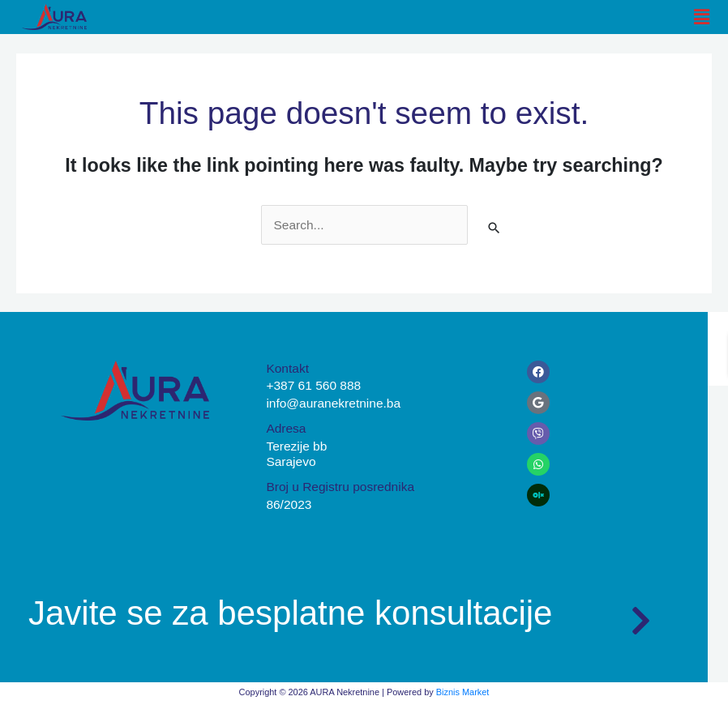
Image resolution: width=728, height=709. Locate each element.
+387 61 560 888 (313, 385)
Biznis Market (463, 692)
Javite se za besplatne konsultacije (291, 613)
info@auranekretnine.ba (333, 403)
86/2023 (289, 504)
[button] (702, 17)
